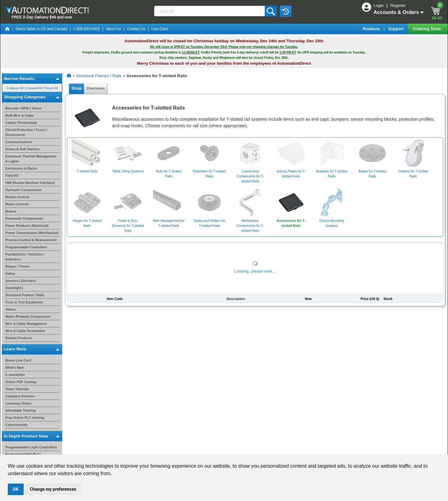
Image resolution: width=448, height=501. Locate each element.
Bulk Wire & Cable (20, 115)
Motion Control (17, 197)
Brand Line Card (18, 360)
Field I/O (12, 176)
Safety (10, 274)
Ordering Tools (427, 29)
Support (397, 29)
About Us (113, 29)
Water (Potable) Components (28, 316)
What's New (14, 368)
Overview (96, 88)
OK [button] (16, 489)
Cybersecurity (16, 425)
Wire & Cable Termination (25, 331)
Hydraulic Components (23, 190)
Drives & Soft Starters (22, 149)
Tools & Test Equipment (24, 302)
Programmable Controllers (26, 247)
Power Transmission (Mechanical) (32, 233)
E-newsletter (15, 375)
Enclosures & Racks (21, 168)
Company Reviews (20, 396)
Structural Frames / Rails (25, 295)
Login (379, 5)
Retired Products (19, 338)
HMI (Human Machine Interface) (30, 183)
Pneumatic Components (24, 218)
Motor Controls (17, 204)
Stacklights (14, 288)
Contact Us (136, 29)
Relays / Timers (17, 266)
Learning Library (18, 403)
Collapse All (15, 88)
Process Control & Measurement (31, 240)
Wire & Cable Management (26, 324)
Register (398, 5)
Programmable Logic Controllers (31, 447)
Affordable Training (21, 410)
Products (372, 29)
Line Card (160, 29)
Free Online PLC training (25, 418)
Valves (10, 309)
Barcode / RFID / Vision (23, 108)
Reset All (51, 88)
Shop (77, 88)
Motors (11, 211)
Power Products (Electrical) (27, 226)
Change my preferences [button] (53, 489)
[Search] (210, 11)
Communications (19, 142)
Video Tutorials (17, 389)
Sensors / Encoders (21, 281)
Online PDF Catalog (21, 382)
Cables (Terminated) (21, 123)
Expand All (34, 88)
